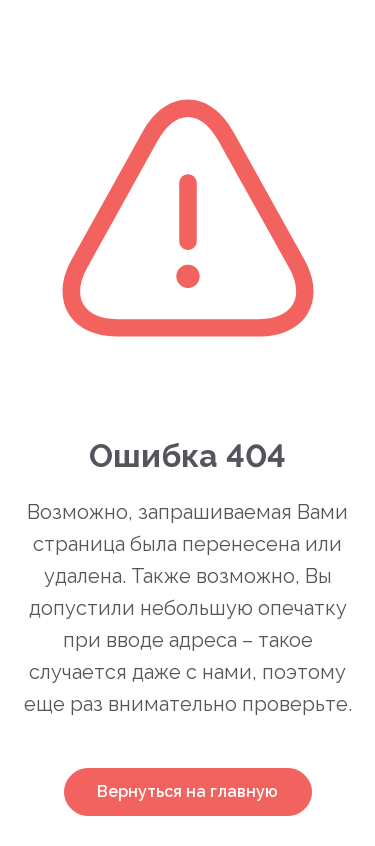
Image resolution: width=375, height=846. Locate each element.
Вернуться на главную (187, 791)
